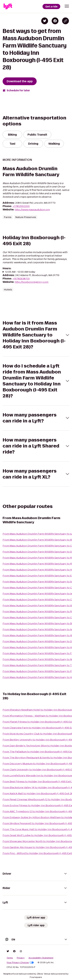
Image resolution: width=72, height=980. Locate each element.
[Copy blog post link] (65, 21)
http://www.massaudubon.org (32, 210)
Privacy (21, 958)
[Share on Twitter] (45, 21)
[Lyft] (8, 6)
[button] (67, 6)
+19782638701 (21, 279)
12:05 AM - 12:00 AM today (20, 272)
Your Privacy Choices (20, 963)
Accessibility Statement (41, 958)
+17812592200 (21, 206)
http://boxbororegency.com (32, 282)
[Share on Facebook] (55, 21)
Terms (10, 958)
